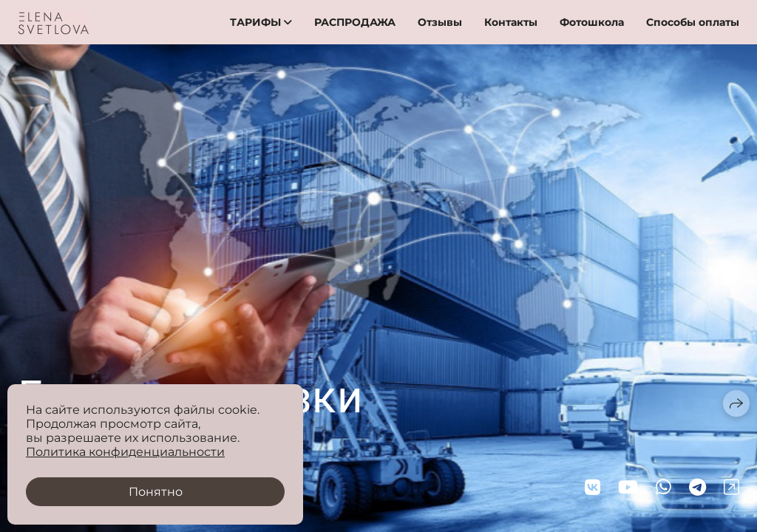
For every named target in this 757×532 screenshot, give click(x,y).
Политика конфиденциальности (125, 452)
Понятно (156, 492)
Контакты (511, 22)
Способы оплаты (693, 22)
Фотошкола (592, 22)
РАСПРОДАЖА (355, 22)
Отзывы (440, 22)
